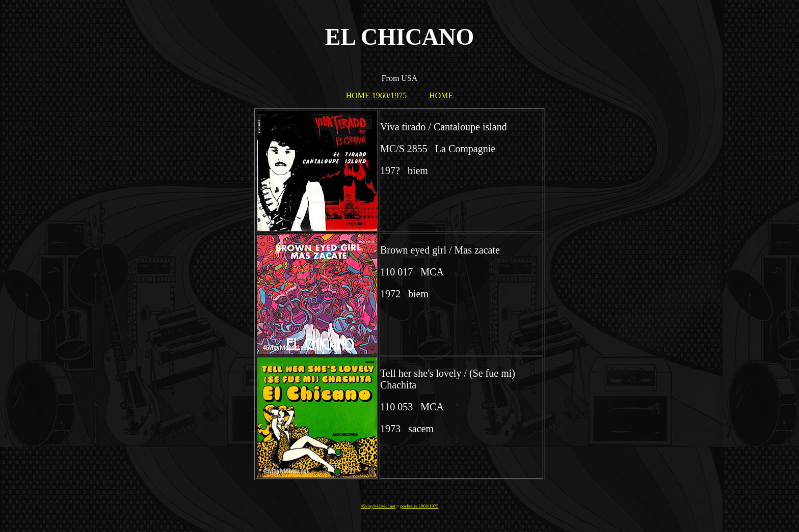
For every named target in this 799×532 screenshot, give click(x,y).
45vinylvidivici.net (378, 506)
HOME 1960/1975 (377, 95)
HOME (441, 95)
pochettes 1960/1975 (420, 506)
